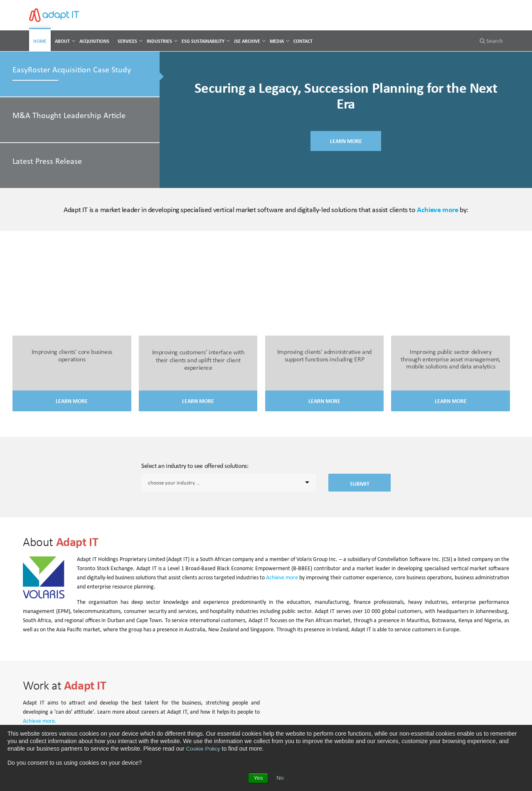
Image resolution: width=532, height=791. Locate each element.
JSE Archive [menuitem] (247, 41)
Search (491, 41)
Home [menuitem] (40, 41)
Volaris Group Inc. (317, 559)
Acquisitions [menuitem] (94, 41)
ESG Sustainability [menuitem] (203, 41)
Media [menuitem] (277, 41)
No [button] (280, 778)
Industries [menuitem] (159, 41)
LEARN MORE (346, 142)
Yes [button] (258, 778)
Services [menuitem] (127, 41)
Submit (360, 484)
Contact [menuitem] (303, 41)
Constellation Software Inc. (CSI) (415, 559)
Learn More (72, 401)
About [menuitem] (62, 41)
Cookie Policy (204, 749)
